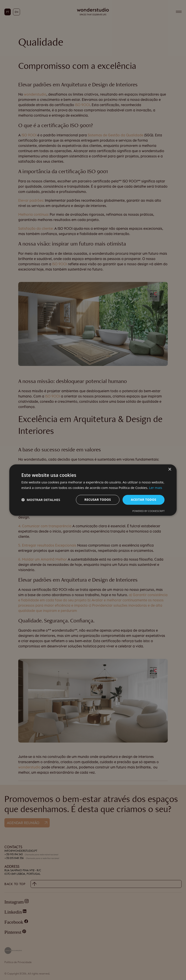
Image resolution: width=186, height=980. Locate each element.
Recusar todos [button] (98, 500)
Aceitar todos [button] (143, 500)
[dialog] (93, 490)
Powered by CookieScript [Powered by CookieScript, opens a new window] (149, 511)
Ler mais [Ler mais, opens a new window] (156, 488)
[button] (41, 500)
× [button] (170, 470)
